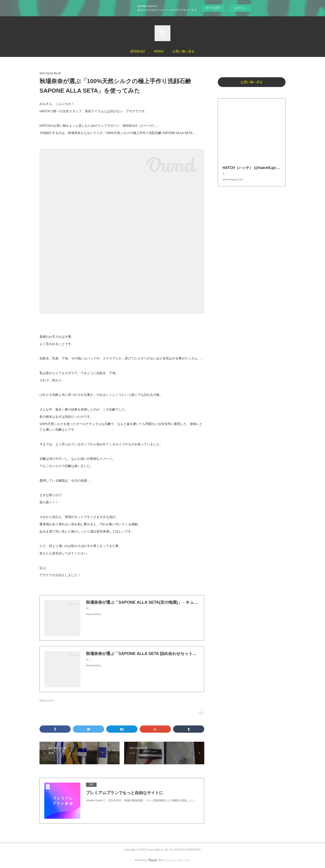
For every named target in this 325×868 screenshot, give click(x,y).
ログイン (240, 8)
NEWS (159, 51)
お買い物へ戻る (183, 51)
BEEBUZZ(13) (47, 701)
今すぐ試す (213, 8)
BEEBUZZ (138, 51)
